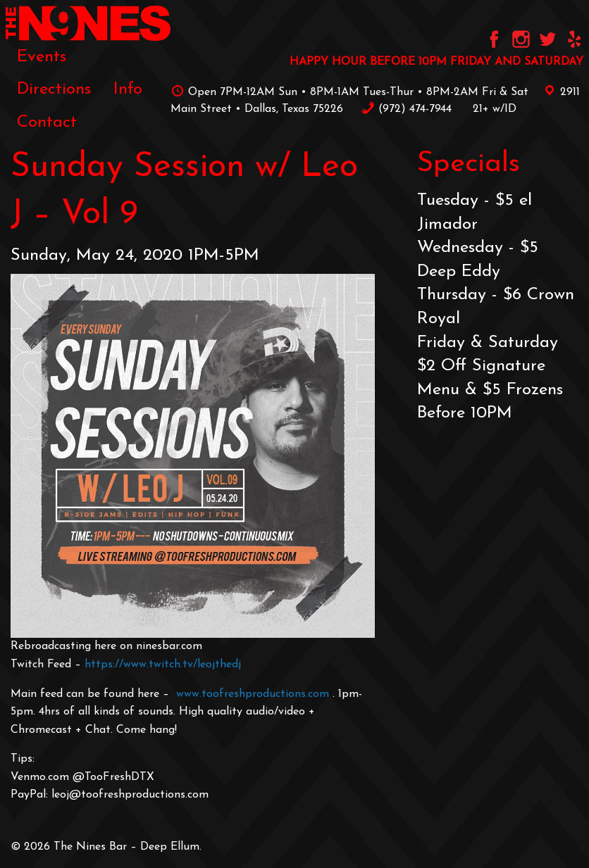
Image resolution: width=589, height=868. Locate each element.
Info (128, 89)
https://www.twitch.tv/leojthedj (163, 665)
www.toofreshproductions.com (253, 694)
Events (42, 57)
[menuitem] (42, 57)
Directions (54, 89)
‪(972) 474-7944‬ (406, 109)
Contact (47, 122)
